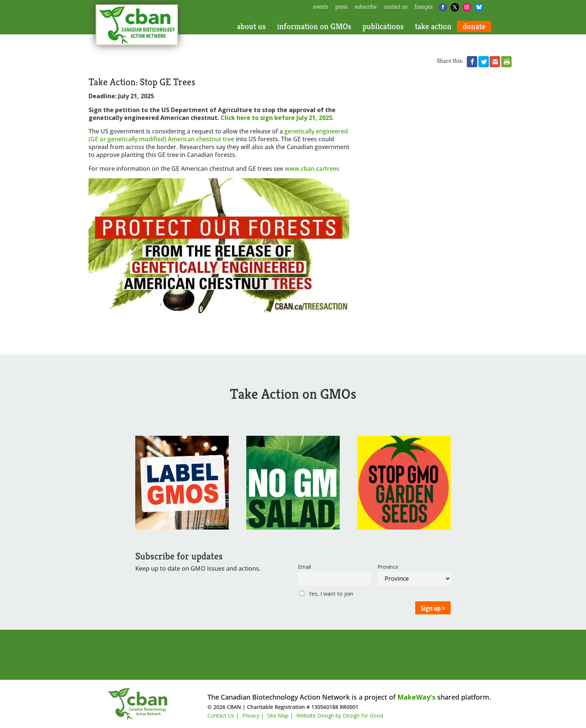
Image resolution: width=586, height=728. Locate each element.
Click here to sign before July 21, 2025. (277, 118)
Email (304, 567)
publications (383, 27)
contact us (396, 7)
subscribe (366, 7)
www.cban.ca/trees (312, 169)
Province (388, 567)
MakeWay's (416, 697)
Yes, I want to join (326, 594)
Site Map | (280, 715)
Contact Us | (223, 715)
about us (251, 27)
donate (474, 27)
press (341, 7)
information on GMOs (314, 27)
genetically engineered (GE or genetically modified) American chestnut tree (218, 135)
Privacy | (253, 715)
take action (433, 27)
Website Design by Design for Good (340, 715)
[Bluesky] (479, 7)
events (321, 7)
